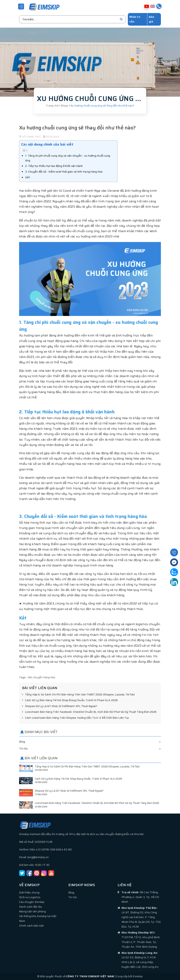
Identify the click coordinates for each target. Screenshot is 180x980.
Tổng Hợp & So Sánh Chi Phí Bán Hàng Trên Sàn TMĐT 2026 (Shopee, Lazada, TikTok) (78, 694)
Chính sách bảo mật (32, 925)
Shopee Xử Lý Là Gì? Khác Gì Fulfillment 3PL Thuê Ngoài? (60, 706)
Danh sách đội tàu (31, 906)
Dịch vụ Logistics (30, 897)
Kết (28, 177)
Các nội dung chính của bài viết (47, 144)
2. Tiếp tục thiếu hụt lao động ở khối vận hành (54, 166)
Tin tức (23, 748)
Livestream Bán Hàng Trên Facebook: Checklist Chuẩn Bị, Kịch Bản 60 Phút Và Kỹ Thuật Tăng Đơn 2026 (89, 712)
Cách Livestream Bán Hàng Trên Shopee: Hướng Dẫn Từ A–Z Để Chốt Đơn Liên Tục (76, 718)
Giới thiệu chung (29, 892)
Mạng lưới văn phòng (32, 911)
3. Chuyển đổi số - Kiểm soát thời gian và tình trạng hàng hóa (64, 171)
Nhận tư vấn (135, 19)
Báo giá (152, 19)
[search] (121, 19)
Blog (22, 741)
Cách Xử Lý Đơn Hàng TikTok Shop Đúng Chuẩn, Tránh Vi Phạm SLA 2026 (70, 700)
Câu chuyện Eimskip (32, 902)
